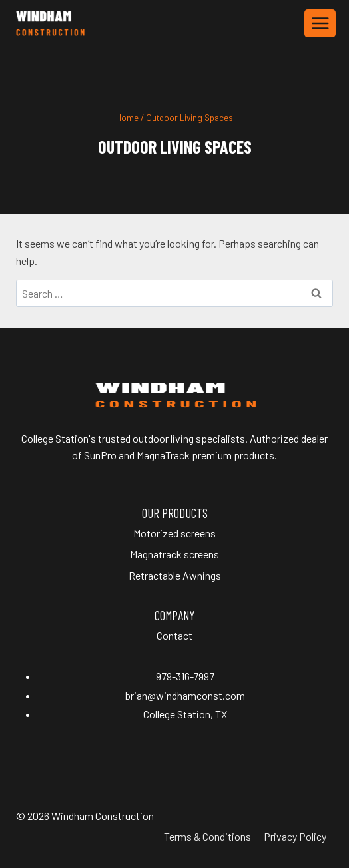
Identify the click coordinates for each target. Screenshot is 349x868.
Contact (174, 635)
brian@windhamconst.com (185, 695)
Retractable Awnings (175, 575)
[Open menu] (320, 23)
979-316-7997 (185, 676)
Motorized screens (174, 533)
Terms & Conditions (207, 836)
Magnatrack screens (174, 554)
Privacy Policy (295, 836)
